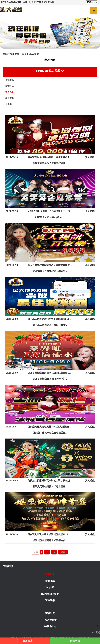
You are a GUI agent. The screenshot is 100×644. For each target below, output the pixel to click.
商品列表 (50, 613)
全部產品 (10, 80)
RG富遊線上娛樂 (50, 594)
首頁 (24, 54)
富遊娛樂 (50, 600)
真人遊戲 (34, 54)
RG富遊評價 (50, 620)
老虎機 (8, 104)
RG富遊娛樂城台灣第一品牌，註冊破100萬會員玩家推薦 (28, 2)
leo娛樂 (50, 587)
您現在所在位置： (12, 54)
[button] (46, 47)
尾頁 (63, 552)
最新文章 (50, 581)
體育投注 (10, 86)
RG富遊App (50, 626)
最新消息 (50, 574)
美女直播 (10, 98)
